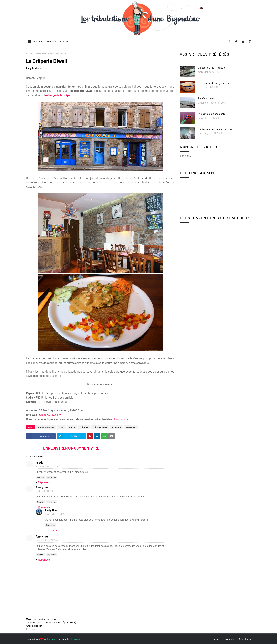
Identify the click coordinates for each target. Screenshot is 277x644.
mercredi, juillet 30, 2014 (47, 540)
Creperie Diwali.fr (50, 415)
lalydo (39, 462)
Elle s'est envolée (207, 98)
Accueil (38, 41)
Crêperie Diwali (100, 427)
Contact (65, 41)
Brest (62, 427)
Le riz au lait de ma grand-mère (215, 83)
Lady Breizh (33, 68)
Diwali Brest (122, 419)
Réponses (44, 482)
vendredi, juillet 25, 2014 (47, 466)
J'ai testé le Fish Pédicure (212, 68)
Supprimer (52, 477)
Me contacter (245, 639)
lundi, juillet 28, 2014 (45, 491)
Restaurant (41, 54)
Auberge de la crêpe (58, 95)
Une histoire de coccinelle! (212, 114)
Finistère (116, 427)
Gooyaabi (76, 639)
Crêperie (84, 427)
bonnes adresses (46, 427)
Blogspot (51, 639)
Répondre (40, 477)
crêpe (72, 427)
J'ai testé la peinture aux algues (215, 129)
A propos (51, 41)
